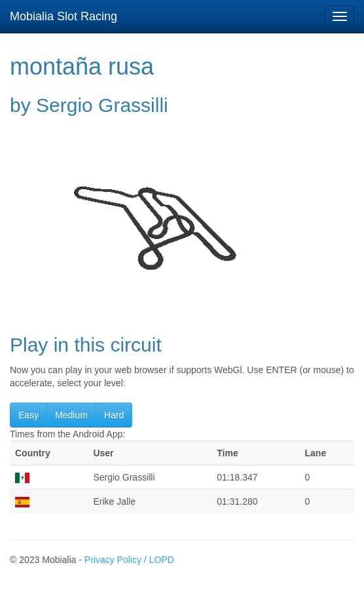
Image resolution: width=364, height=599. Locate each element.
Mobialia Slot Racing (64, 16)
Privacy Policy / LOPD (129, 560)
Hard (114, 415)
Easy (28, 415)
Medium (71, 415)
